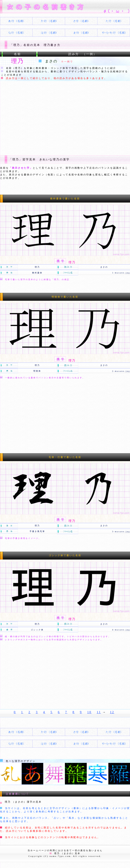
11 (99, 712)
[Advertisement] (65, 118)
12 (112, 712)
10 (89, 712)
